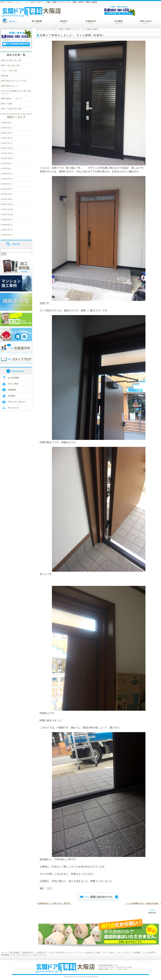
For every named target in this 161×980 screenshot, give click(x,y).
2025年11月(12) (7, 153)
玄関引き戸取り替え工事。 (12, 60)
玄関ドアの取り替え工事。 (12, 109)
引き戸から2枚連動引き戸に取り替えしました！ (16, 92)
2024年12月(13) (7, 204)
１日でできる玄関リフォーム (61, 953)
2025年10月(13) (7, 158)
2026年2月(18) (6, 138)
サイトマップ (39, 955)
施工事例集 (14, 953)
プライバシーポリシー (21, 955)
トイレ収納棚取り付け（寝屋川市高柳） (143, 903)
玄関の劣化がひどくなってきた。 (15, 81)
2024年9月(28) (6, 220)
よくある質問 (149, 953)
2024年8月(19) (6, 225)
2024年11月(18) (7, 209)
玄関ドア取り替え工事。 (11, 66)
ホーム (39, 29)
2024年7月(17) (6, 230)
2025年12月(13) (7, 148)
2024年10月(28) (7, 215)
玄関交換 (4, 76)
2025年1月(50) (6, 199)
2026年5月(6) (6, 123)
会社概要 (137, 953)
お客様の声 (41, 953)
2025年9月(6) (6, 164)
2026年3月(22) (6, 133)
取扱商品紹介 (28, 953)
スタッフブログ (50, 29)
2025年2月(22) (6, 194)
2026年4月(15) (6, 128)
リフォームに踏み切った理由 (88, 953)
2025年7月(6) (6, 169)
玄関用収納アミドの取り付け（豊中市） (55, 903)
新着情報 (5, 955)
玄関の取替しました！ (10, 86)
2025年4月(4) (6, 184)
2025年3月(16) (6, 189)
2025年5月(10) (6, 179)
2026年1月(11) (6, 143)
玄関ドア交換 (6, 104)
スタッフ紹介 (108, 953)
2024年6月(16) (6, 235)
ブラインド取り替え (9, 71)
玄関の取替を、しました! (11, 99)
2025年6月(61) (6, 174)
